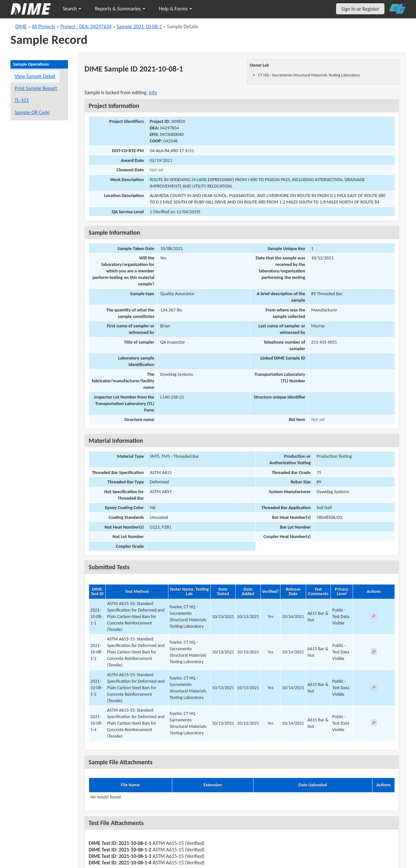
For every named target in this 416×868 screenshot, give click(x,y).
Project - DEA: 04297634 (86, 26)
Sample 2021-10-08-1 (139, 26)
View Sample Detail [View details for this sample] (35, 76)
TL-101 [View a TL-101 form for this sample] (22, 100)
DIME (21, 26)
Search (72, 9)
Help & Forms (175, 9)
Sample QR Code (32, 112)
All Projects (44, 26)
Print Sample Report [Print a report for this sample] (36, 88)
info (153, 92)
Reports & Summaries (120, 9)
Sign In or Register (360, 9)
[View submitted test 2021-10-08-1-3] (374, 688)
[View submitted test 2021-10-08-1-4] (374, 723)
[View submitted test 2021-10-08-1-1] (374, 617)
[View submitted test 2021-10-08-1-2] (374, 653)
